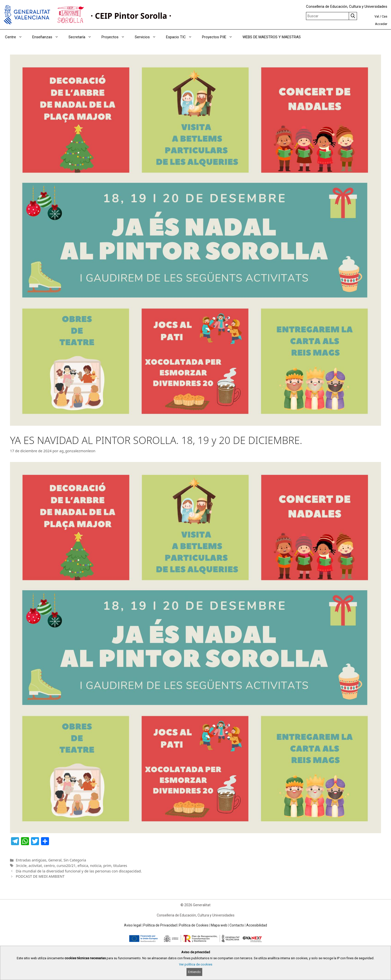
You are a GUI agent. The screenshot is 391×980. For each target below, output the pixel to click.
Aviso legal (132, 925)
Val (377, 16)
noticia (96, 866)
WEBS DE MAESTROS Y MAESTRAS (272, 37)
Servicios (148, 37)
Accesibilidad (257, 925)
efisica (83, 866)
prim (107, 866)
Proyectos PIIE (220, 37)
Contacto (237, 925)
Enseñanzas (48, 37)
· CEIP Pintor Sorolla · (131, 16)
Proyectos (116, 37)
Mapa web (219, 925)
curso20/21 (66, 866)
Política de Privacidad (160, 925)
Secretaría (82, 37)
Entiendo (194, 972)
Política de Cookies (194, 925)
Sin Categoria (75, 860)
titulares (120, 866)
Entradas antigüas (31, 860)
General (55, 860)
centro (49, 866)
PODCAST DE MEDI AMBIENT (40, 876)
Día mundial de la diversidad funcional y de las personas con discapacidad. (79, 871)
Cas (384, 16)
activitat (35, 866)
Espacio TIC (181, 37)
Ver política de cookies (196, 964)
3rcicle (21, 866)
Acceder (381, 24)
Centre (16, 37)
